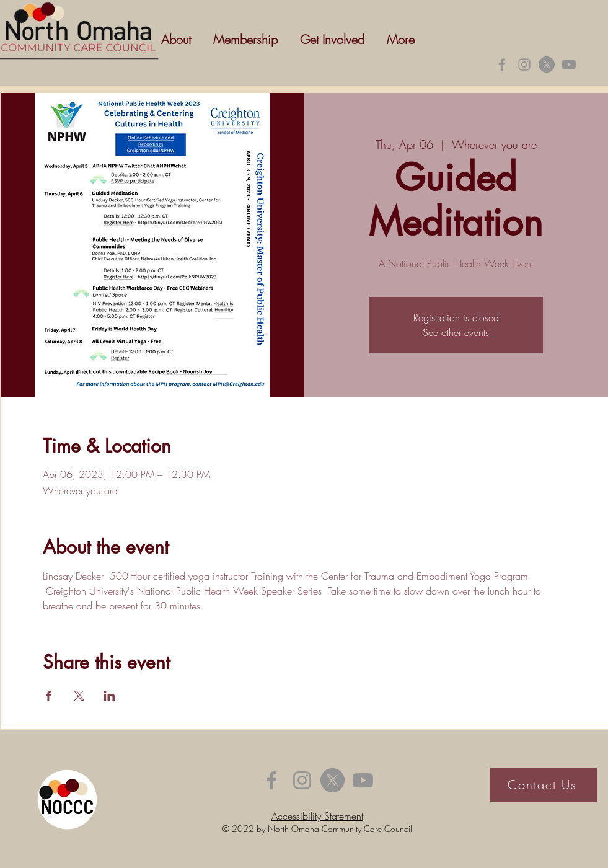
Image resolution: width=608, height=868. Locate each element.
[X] (547, 64)
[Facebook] (502, 64)
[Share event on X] (79, 696)
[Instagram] (524, 64)
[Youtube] (569, 64)
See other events (456, 332)
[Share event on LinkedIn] (109, 696)
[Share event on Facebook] (49, 696)
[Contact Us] (544, 785)
